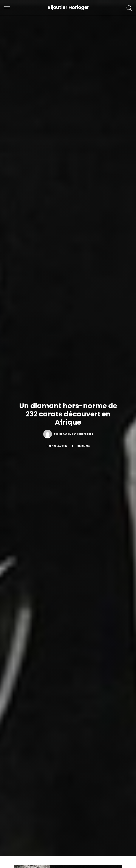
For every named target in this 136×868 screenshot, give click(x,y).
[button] (7, 8)
